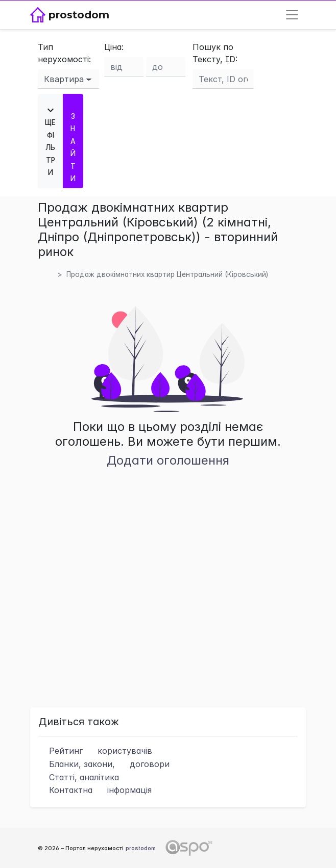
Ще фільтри (51, 140)
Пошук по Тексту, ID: (215, 53)
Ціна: (114, 47)
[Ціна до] (166, 67)
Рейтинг (95, 751)
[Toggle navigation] (292, 15)
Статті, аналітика (79, 777)
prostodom (141, 848)
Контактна (95, 790)
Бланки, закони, (104, 764)
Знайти (73, 141)
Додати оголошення (168, 460)
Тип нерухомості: (64, 53)
